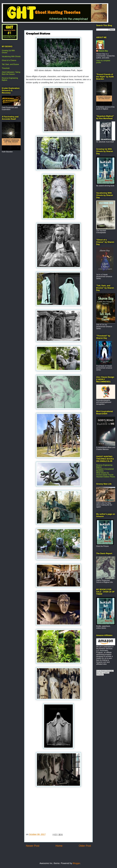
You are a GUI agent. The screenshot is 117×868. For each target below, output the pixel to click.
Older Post (85, 846)
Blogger (76, 863)
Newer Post (33, 846)
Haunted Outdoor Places (106, 477)
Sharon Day (103, 51)
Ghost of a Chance (9, 60)
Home (59, 846)
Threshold (6, 68)
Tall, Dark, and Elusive (10, 64)
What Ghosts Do (103, 473)
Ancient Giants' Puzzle (105, 475)
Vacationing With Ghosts (11, 56)
